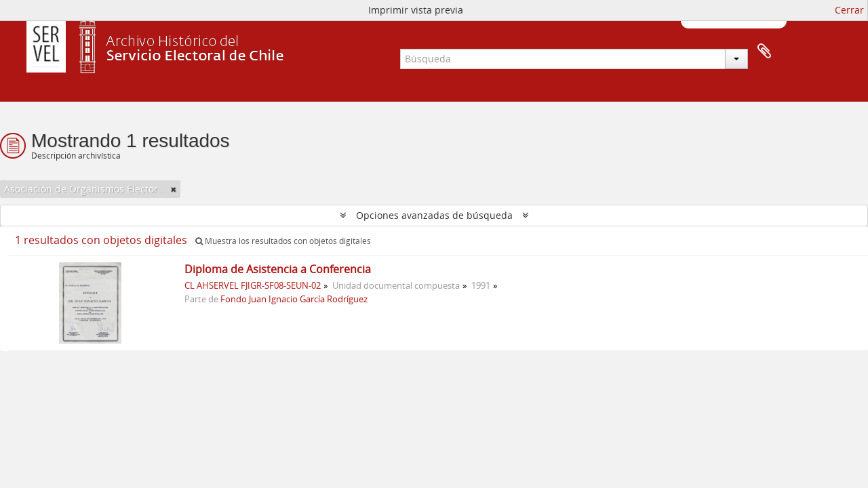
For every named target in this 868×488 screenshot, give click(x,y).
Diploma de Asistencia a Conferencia (278, 269)
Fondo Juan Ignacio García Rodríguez (294, 299)
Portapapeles (764, 52)
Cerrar (849, 10)
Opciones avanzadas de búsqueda (434, 215)
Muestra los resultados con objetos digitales (283, 241)
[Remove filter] (174, 189)
